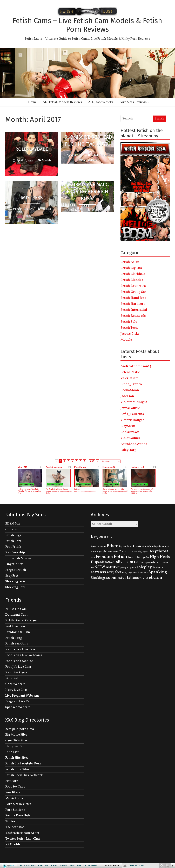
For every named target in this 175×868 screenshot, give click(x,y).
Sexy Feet (12, 576)
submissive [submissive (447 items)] (116, 578)
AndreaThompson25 (136, 366)
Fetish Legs (13, 535)
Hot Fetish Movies (18, 558)
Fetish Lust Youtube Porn (23, 764)
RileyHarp (128, 450)
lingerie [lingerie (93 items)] (147, 563)
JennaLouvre (130, 408)
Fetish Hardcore (87, 160)
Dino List (12, 752)
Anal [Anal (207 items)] (94, 546)
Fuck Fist (12, 678)
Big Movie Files (16, 735)
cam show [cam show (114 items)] (113, 552)
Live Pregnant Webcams (22, 696)
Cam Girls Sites (16, 741)
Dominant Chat (16, 615)
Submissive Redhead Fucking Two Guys (88, 140)
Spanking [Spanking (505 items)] (158, 572)
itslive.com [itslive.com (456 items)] (123, 562)
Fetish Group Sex (102, 155)
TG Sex (10, 821)
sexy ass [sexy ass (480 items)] (98, 572)
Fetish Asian (130, 262)
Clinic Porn (13, 529)
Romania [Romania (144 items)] (158, 568)
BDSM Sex (13, 524)
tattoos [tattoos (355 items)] (133, 578)
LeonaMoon (130, 390)
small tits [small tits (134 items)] (138, 573)
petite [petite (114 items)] (133, 568)
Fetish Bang (14, 638)
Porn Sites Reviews (133, 102)
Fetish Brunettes (102, 210)
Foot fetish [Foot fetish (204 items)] (135, 557)
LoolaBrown (130, 432)
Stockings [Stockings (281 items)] (98, 578)
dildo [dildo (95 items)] (93, 558)
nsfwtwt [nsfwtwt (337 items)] (113, 567)
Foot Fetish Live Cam (20, 649)
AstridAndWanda (134, 444)
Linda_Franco (131, 384)
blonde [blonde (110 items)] (145, 547)
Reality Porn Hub (18, 816)
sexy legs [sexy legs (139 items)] (127, 573)
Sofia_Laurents (132, 414)
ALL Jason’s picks (101, 102)
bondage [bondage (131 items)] (154, 547)
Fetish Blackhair (133, 274)
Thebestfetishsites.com (22, 833)
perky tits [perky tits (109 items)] (125, 568)
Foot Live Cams (16, 672)
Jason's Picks (130, 334)
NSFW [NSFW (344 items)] (100, 567)
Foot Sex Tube (15, 787)
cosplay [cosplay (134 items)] (138, 552)
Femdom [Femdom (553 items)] (104, 557)
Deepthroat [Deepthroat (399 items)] (158, 551)
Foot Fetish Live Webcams (24, 655)
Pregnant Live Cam (19, 701)
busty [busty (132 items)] (94, 552)
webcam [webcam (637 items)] (154, 578)
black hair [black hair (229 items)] (134, 546)
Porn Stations (15, 810)
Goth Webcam (15, 684)
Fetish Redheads (133, 316)
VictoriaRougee (132, 420)
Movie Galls (14, 798)
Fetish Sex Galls (17, 644)
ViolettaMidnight (134, 402)
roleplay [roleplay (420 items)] (144, 567)
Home (32, 102)
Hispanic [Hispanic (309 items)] (98, 562)
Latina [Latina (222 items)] (138, 562)
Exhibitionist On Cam (21, 621)
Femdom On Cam (18, 632)
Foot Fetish (13, 547)
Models (46, 160)
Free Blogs (13, 792)
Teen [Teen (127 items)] (142, 578)
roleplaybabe (32, 149)
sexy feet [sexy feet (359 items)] (114, 572)
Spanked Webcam (18, 707)
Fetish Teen (129, 328)
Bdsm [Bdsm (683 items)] (113, 546)
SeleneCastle (130, 372)
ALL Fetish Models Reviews (62, 102)
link (172, 815)
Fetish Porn (14, 541)
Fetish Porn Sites (17, 769)
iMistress (32, 198)
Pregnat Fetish (16, 570)
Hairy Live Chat (16, 690)
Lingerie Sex (14, 564)
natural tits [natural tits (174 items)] (157, 562)
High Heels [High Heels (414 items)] (160, 557)
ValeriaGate (129, 378)
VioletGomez (130, 438)
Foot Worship (15, 553)
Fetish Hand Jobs (133, 298)
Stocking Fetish (16, 581)
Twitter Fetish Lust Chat (23, 839)
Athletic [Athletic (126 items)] (102, 547)
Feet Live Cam (15, 626)
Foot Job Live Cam (18, 667)
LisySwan (128, 426)
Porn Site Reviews (18, 804)
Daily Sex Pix (15, 746)
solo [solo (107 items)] (146, 573)
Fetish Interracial (134, 310)
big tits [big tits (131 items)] (123, 547)
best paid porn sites (20, 729)
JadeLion (127, 396)
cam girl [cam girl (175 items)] (102, 552)
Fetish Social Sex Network (24, 775)
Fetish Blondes (132, 280)
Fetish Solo (129, 322)
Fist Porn (12, 781)
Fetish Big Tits (131, 268)
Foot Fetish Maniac (19, 661)
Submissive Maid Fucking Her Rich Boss (87, 191)
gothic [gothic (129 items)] (146, 557)
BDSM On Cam (16, 609)
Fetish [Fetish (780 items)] (120, 557)
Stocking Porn (15, 587)
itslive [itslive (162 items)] (109, 562)
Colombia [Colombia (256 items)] (126, 551)
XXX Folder (14, 844)
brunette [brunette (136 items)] (164, 547)
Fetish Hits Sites (17, 758)
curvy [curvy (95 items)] (145, 552)
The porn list (15, 827)
